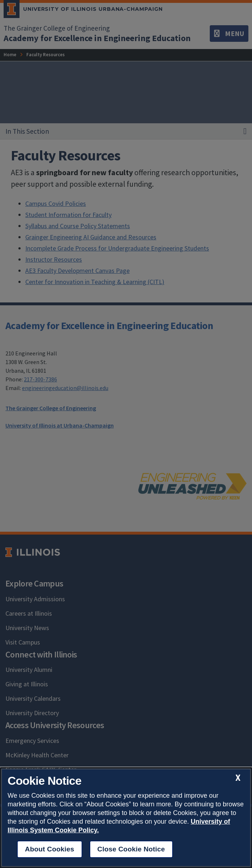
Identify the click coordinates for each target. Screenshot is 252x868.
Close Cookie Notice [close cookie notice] (131, 849)
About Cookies (50, 849)
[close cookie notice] (238, 778)
